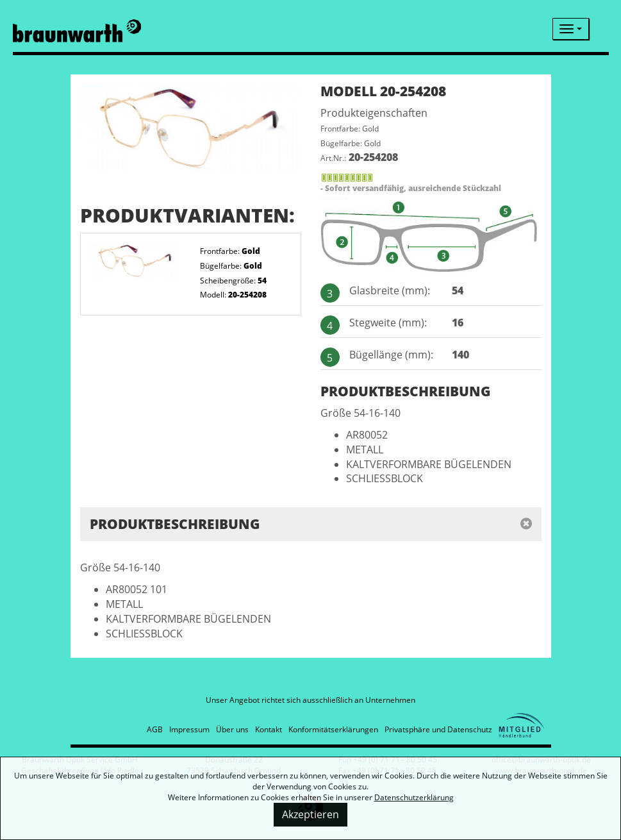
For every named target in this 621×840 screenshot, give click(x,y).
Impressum (189, 729)
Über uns (232, 729)
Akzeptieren (310, 814)
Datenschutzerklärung (414, 797)
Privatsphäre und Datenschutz (438, 729)
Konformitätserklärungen (333, 729)
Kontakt (269, 729)
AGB (155, 729)
